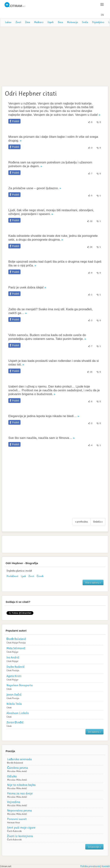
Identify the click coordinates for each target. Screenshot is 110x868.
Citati (9, 643)
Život (18, 22)
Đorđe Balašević (15, 763)
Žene (28, 22)
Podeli (16, 121)
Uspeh (51, 22)
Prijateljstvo (98, 22)
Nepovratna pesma (20, 810)
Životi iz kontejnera (20, 836)
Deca (60, 22)
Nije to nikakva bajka (21, 785)
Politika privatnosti (90, 866)
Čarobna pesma (18, 768)
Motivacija (72, 22)
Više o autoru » (93, 582)
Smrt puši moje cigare (21, 827)
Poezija (22, 643)
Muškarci (39, 22)
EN (102, 15)
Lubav (8, 22)
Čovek (40, 576)
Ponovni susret (17, 819)
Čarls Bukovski (14, 831)
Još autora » (94, 732)
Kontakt (106, 866)
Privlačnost (12, 576)
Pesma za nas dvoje (20, 793)
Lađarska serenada (19, 759)
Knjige (15, 643)
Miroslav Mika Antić (17, 771)
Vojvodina (14, 802)
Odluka (12, 776)
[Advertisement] (55, 56)
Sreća (85, 22)
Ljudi (23, 576)
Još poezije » (94, 847)
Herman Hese (13, 822)
